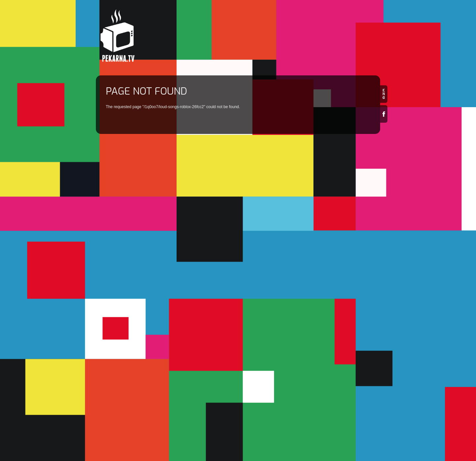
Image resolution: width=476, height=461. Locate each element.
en (384, 94)
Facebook (384, 114)
